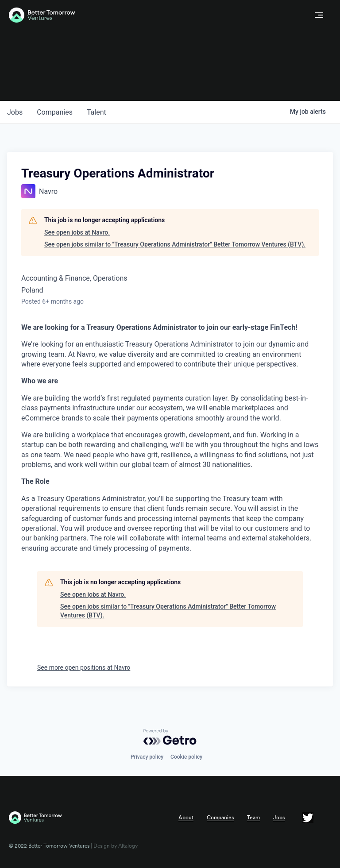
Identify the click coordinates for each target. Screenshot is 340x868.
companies (55, 112)
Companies (220, 818)
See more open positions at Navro (84, 667)
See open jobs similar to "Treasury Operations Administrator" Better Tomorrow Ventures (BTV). (175, 244)
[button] (319, 15)
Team (253, 818)
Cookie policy (186, 757)
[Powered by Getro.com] (170, 737)
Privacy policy (147, 757)
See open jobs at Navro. (77, 232)
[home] (158, 15)
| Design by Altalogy (114, 846)
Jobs (279, 818)
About (186, 818)
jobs (15, 112)
